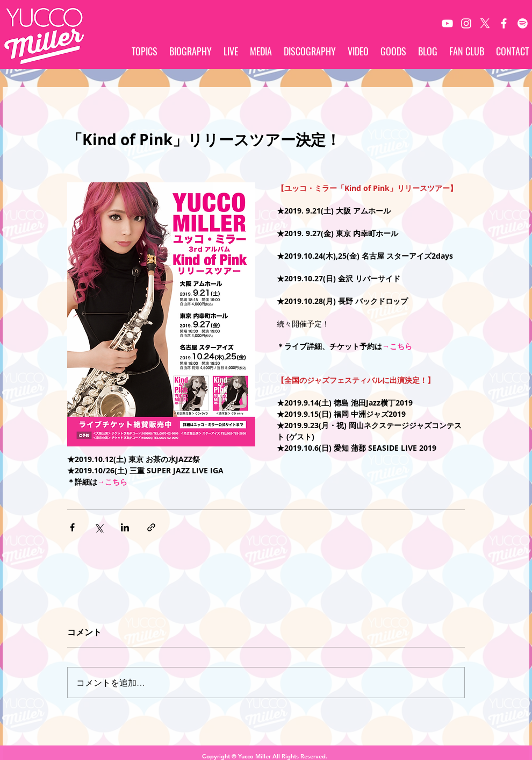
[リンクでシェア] (151, 527)
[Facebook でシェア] (72, 527)
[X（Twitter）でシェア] (99, 527)
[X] (485, 23)
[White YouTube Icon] (447, 23)
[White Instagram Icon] (466, 23)
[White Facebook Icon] (504, 23)
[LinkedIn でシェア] (125, 527)
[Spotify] (523, 23)
